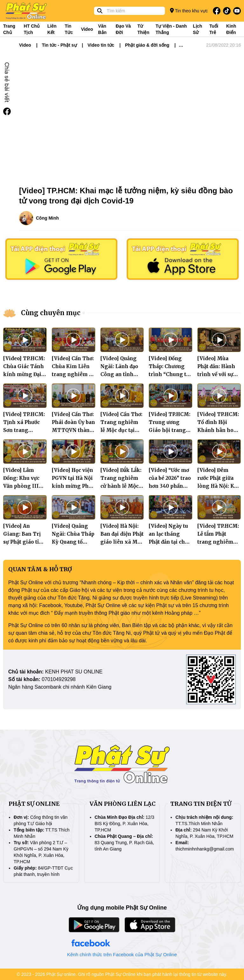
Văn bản (102, 29)
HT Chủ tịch (32, 29)
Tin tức (69, 29)
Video (87, 29)
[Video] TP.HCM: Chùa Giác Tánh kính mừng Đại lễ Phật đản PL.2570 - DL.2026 (25, 374)
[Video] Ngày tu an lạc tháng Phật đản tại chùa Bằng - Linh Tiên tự (170, 542)
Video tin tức (101, 45)
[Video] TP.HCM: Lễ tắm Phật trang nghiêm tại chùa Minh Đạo (218, 542)
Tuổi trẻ (214, 29)
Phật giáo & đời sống (147, 45)
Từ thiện (143, 29)
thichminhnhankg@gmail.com (205, 849)
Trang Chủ (9, 29)
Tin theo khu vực (189, 11)
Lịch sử (197, 29)
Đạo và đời (123, 29)
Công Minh (47, 218)
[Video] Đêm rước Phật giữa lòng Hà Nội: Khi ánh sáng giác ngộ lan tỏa (218, 486)
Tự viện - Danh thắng (171, 29)
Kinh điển (231, 29)
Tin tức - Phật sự (59, 45)
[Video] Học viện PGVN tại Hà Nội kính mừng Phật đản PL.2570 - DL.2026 (72, 486)
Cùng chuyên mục (51, 313)
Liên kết (52, 29)
